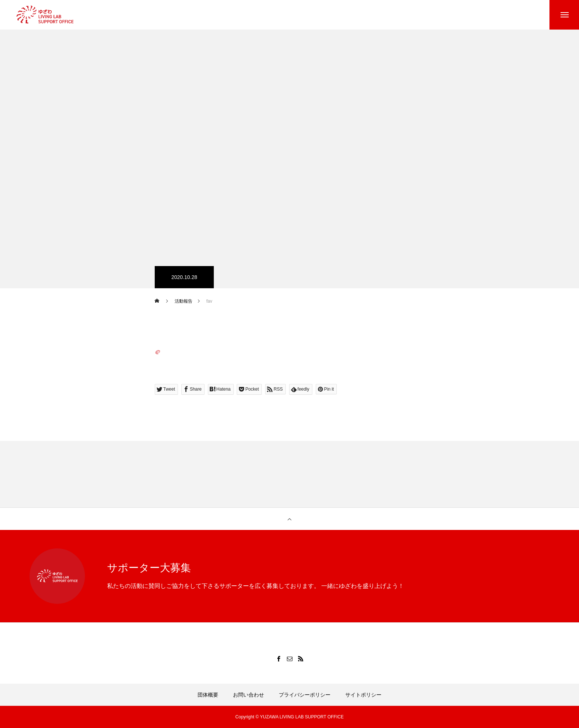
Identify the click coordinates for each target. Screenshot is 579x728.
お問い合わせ (249, 695)
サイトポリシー (363, 695)
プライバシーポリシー (305, 695)
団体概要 (208, 695)
